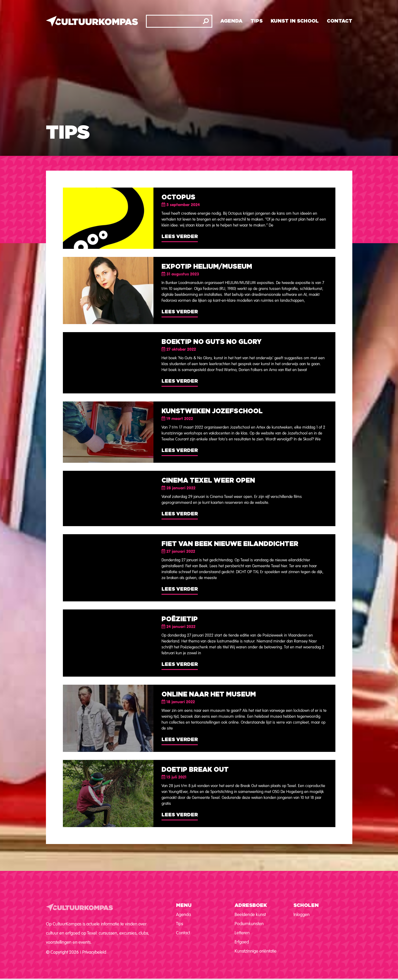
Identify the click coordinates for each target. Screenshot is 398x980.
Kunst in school (295, 21)
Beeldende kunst (250, 915)
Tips (257, 21)
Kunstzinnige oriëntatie (256, 951)
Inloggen (302, 915)
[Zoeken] (206, 21)
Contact (340, 21)
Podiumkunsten (249, 924)
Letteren (242, 933)
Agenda (231, 21)
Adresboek (251, 906)
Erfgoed (242, 942)
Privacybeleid (94, 952)
